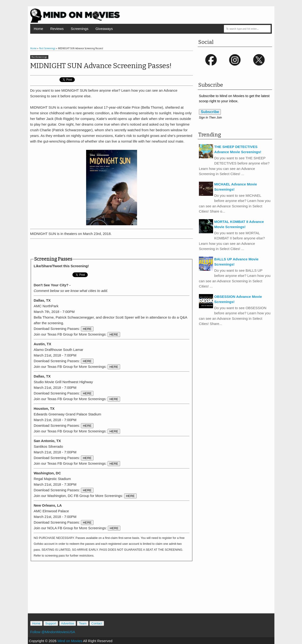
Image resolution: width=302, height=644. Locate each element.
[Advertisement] (112, 248)
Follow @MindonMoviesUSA (53, 632)
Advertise (68, 623)
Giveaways (104, 29)
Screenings (80, 29)
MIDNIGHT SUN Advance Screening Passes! (101, 66)
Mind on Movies (70, 641)
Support (51, 623)
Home (38, 29)
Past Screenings (39, 57)
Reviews (57, 29)
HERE (87, 329)
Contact (97, 623)
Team (83, 623)
